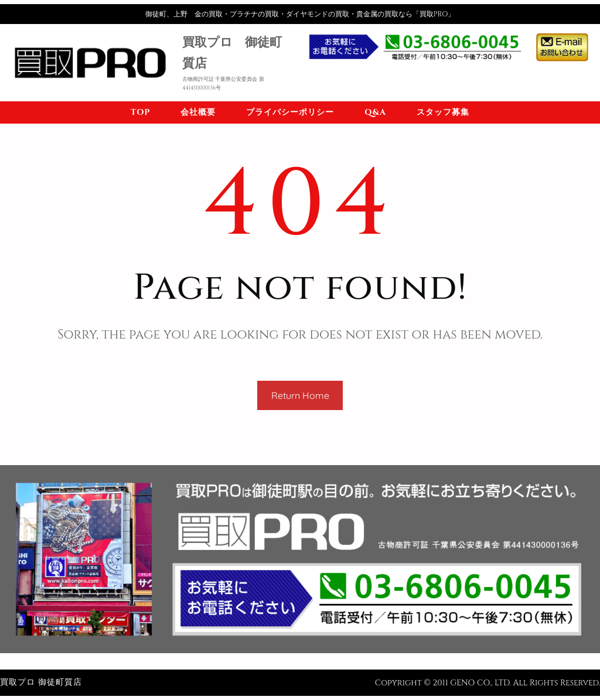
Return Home (300, 395)
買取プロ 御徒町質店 (41, 682)
